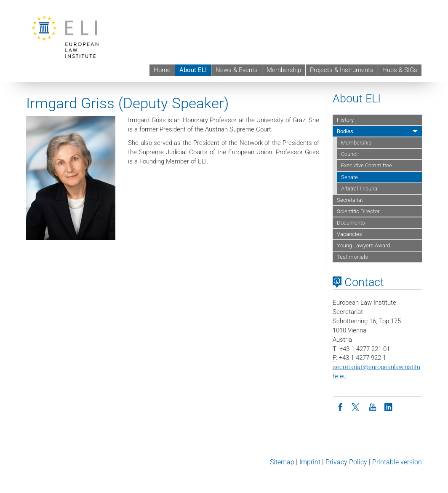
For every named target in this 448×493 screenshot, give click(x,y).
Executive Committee (367, 165)
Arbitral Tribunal (360, 189)
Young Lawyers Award (363, 245)
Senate (349, 177)
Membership (284, 70)
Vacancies (349, 234)
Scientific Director (358, 211)
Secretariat (350, 200)
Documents (351, 223)
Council (350, 154)
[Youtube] (373, 407)
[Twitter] (357, 407)
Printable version (397, 462)
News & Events (237, 70)
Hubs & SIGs (400, 70)
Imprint (310, 462)
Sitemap (282, 462)
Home (162, 70)
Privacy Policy (346, 462)
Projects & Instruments (342, 70)
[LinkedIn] (389, 407)
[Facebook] (341, 407)
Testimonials (352, 257)
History (345, 120)
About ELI (193, 70)
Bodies (345, 131)
